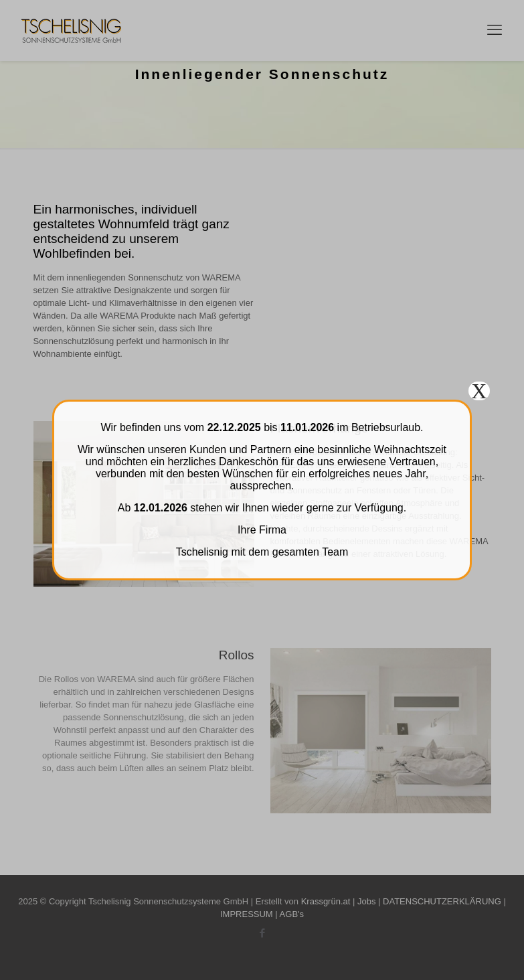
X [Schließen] (479, 391)
